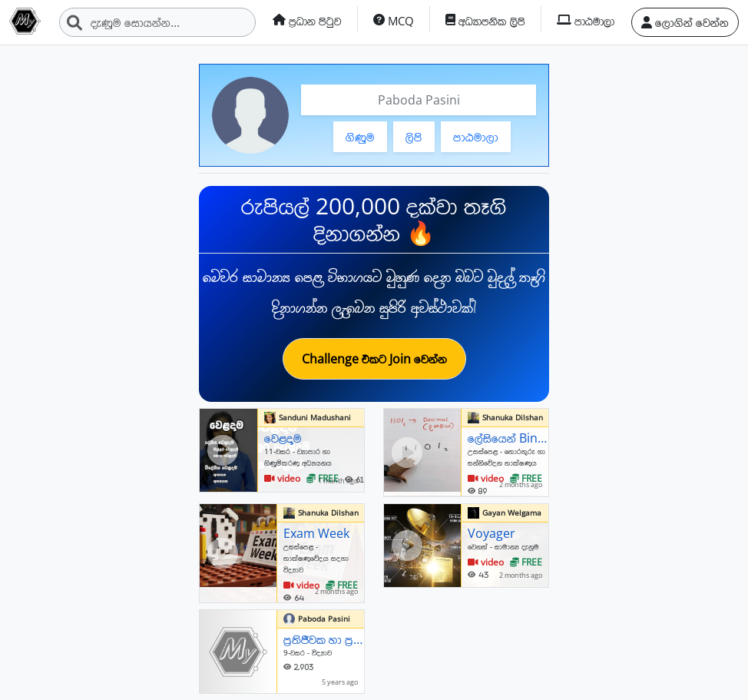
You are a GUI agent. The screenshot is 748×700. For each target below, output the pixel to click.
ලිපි (414, 137)
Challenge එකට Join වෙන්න (374, 359)
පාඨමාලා (476, 137)
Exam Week (316, 533)
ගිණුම (360, 137)
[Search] (157, 22)
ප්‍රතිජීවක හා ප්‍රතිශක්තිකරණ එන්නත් (324, 639)
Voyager (491, 533)
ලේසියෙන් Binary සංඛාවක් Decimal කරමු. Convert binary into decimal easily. (508, 438)
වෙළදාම (283, 438)
